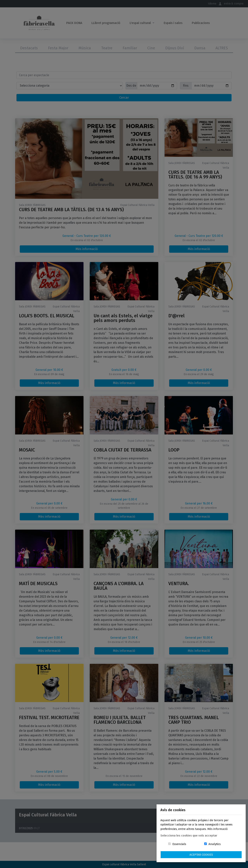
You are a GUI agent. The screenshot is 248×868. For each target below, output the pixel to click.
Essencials (179, 844)
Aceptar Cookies (201, 855)
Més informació (217, 829)
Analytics (215, 844)
